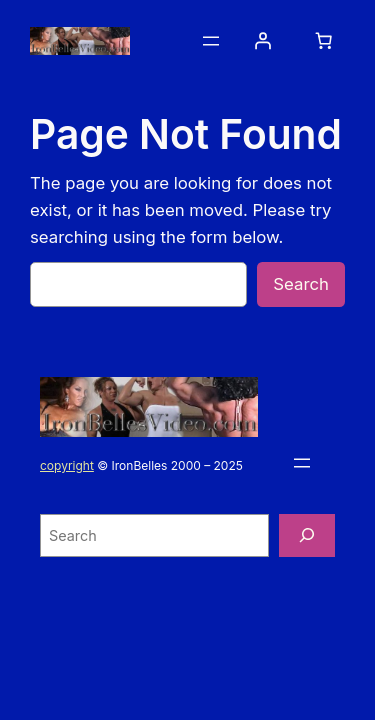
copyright (67, 465)
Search (301, 284)
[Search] (307, 535)
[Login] (263, 41)
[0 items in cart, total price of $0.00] (324, 41)
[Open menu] (211, 41)
